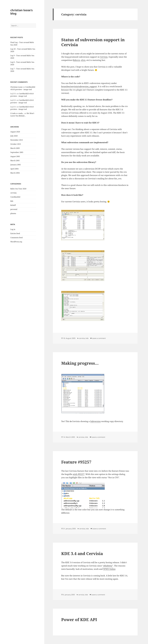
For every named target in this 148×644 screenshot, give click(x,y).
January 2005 (16, 165)
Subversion (95, 421)
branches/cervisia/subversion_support (79, 86)
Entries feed (15, 233)
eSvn (83, 60)
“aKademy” (108, 566)
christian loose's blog (21, 12)
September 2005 (17, 152)
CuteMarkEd (15, 197)
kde (12, 201)
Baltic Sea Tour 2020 (18, 189)
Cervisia (104, 57)
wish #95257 (79, 474)
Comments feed (16, 238)
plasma (13, 213)
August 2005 (15, 156)
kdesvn (77, 60)
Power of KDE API (79, 619)
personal (14, 209)
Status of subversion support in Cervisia (93, 42)
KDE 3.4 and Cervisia (82, 553)
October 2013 (16, 144)
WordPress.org (16, 242)
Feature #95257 (76, 462)
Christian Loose (16, 87)
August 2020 (15, 132)
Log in (13, 229)
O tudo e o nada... (17, 113)
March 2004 (15, 173)
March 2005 (15, 161)
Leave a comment (99, 338)
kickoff (13, 205)
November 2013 (17, 140)
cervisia (13, 193)
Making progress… (80, 363)
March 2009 (15, 148)
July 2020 (14, 136)
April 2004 (14, 169)
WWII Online (109, 569)
